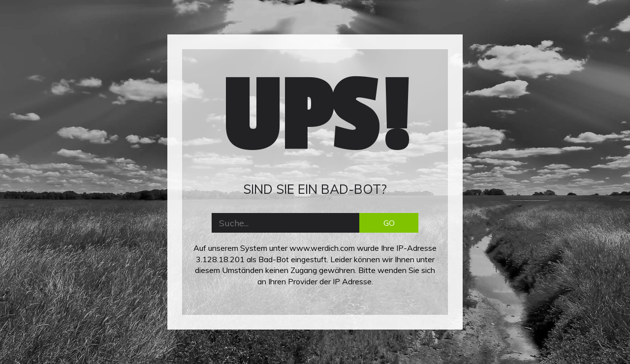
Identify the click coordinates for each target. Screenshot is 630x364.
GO (389, 223)
